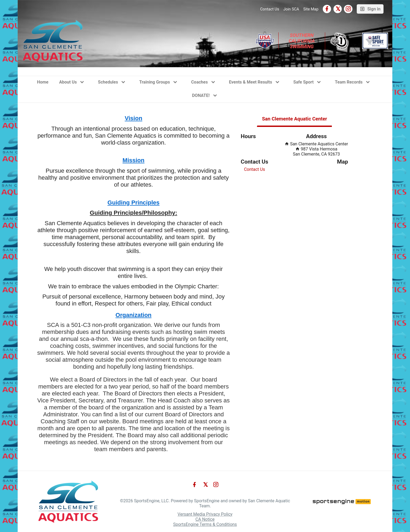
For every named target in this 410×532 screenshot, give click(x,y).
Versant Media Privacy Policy (205, 514)
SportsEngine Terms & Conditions (205, 524)
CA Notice (205, 519)
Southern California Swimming (302, 41)
